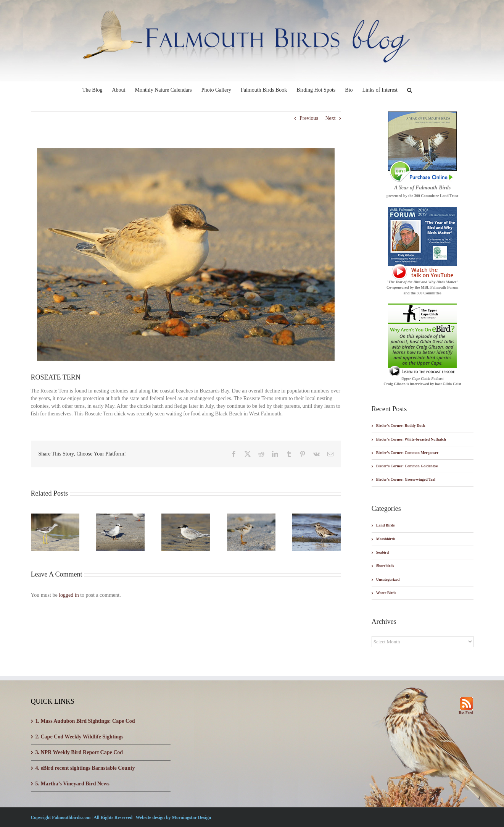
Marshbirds (386, 539)
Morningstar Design (192, 817)
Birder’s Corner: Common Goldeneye (407, 466)
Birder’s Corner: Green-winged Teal (406, 479)
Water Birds (386, 593)
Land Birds (386, 525)
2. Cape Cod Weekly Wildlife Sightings (80, 737)
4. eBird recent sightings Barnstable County (85, 768)
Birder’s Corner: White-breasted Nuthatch (411, 439)
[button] (410, 90)
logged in (69, 595)
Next (330, 118)
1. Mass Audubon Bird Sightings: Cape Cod (85, 721)
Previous (309, 118)
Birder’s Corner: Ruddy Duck (401, 426)
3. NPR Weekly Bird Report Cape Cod (79, 752)
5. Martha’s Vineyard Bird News (72, 784)
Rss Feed (466, 713)
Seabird (382, 552)
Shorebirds (385, 566)
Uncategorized (388, 579)
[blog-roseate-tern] (186, 254)
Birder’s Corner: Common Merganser (407, 453)
